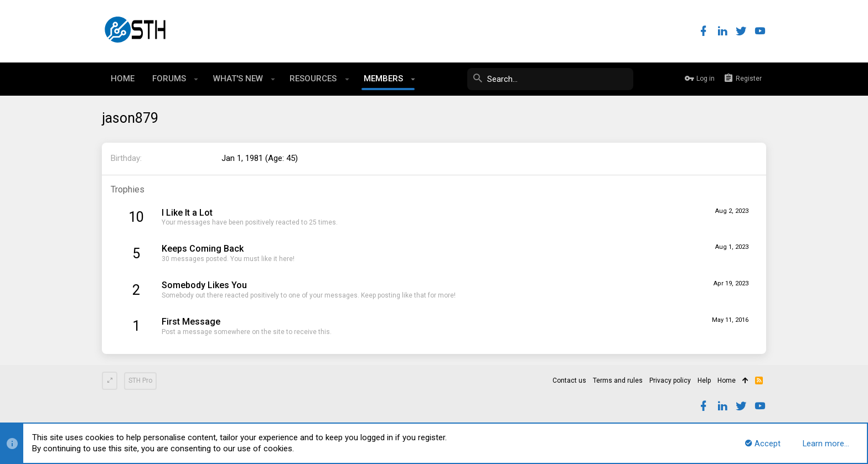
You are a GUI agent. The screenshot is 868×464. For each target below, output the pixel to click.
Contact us (569, 380)
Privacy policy (670, 380)
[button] (196, 79)
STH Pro (140, 380)
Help (704, 380)
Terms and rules (618, 380)
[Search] (550, 79)
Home (727, 380)
